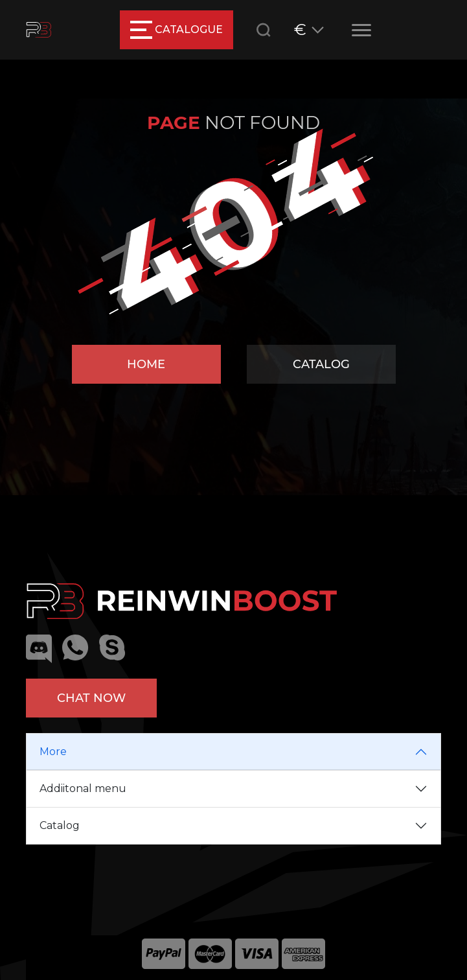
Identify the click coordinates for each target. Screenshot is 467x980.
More (53, 752)
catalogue (177, 30)
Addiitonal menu (83, 788)
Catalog (321, 364)
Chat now (91, 698)
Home (146, 364)
